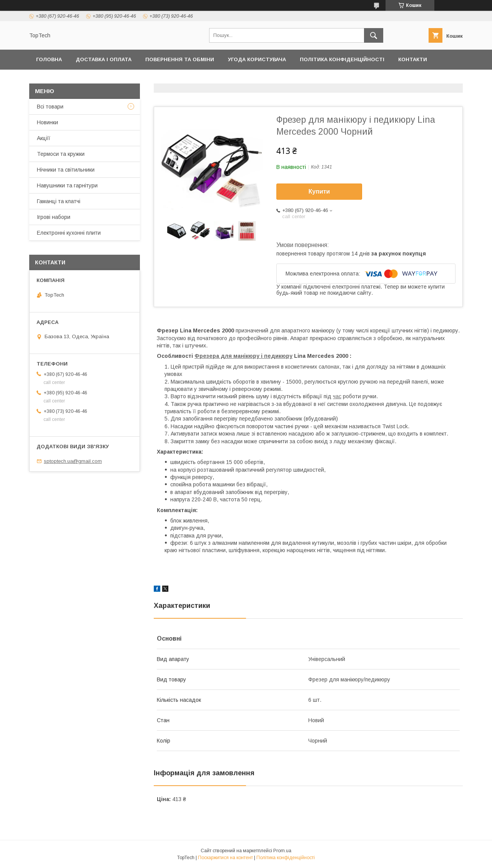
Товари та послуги (65, 79)
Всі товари (50, 107)
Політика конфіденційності (342, 59)
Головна (49, 59)
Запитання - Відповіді (365, 79)
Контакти (413, 59)
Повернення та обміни (180, 59)
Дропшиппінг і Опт (144, 79)
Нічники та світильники (66, 170)
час (337, 396)
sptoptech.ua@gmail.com (73, 461)
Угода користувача (257, 59)
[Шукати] (374, 35)
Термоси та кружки (61, 154)
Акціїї (44, 138)
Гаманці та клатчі (59, 201)
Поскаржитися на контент (225, 858)
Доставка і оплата (104, 59)
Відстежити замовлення (280, 79)
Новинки (47, 122)
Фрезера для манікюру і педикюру (244, 356)
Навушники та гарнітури (67, 185)
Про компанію (207, 79)
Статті (422, 79)
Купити (319, 191)
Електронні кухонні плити (69, 233)
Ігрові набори (54, 217)
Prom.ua (282, 851)
